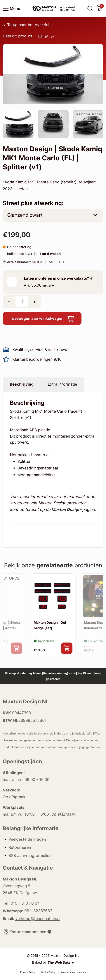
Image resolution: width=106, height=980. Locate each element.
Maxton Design (66, 509)
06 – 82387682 (38, 911)
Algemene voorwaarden (73, 972)
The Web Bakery (61, 962)
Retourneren (20, 847)
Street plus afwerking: (33, 203)
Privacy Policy (28, 972)
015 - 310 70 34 (25, 903)
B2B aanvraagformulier (30, 856)
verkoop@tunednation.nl (38, 918)
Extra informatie (62, 384)
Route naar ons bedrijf (27, 932)
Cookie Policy (48, 972)
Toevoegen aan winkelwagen (42, 318)
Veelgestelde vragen (27, 839)
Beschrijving (22, 384)
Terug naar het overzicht (27, 25)
